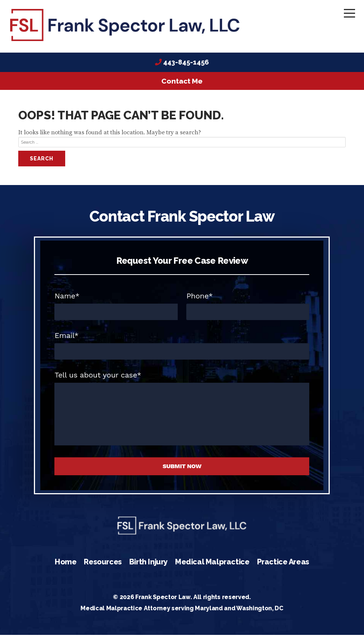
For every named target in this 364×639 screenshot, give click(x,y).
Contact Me (182, 85)
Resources (103, 566)
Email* (66, 339)
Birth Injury (148, 566)
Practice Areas (283, 566)
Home (66, 566)
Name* (67, 300)
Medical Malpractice (212, 566)
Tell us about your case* (98, 379)
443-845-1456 (186, 66)
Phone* (200, 300)
